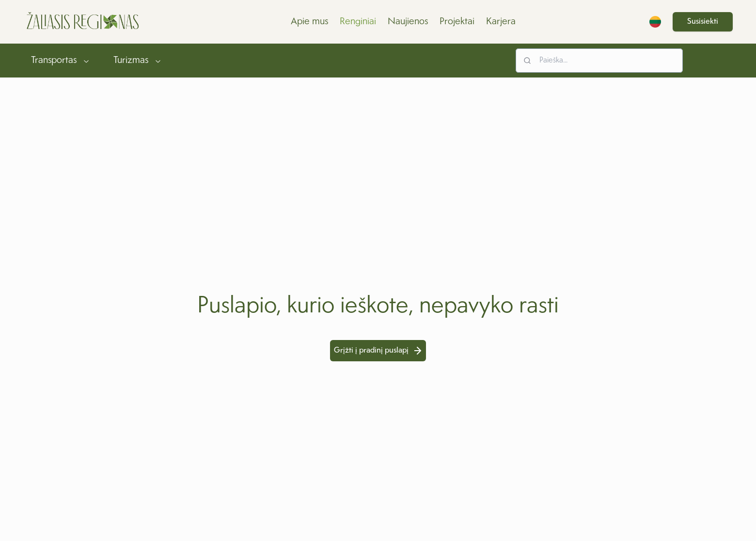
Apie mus (309, 22)
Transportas (61, 61)
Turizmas (138, 61)
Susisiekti (703, 22)
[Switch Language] (655, 22)
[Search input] (599, 61)
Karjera (501, 22)
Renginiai (358, 22)
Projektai (457, 22)
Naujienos (408, 22)
